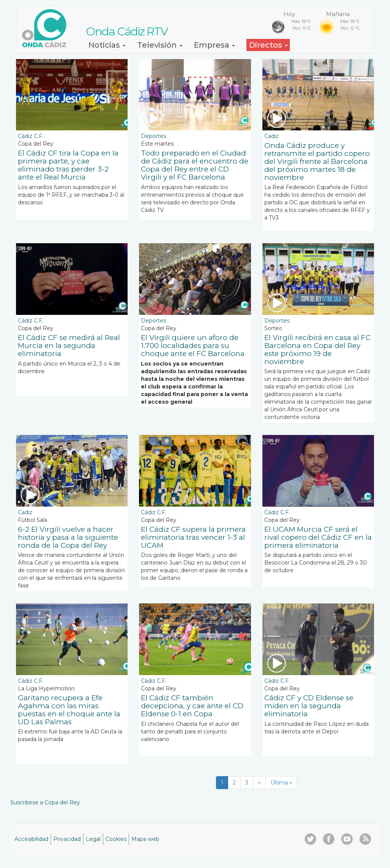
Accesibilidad (31, 839)
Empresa (214, 45)
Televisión (160, 45)
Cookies (116, 839)
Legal (93, 839)
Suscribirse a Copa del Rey (45, 802)
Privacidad (67, 839)
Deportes (153, 136)
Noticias (107, 45)
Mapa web (145, 839)
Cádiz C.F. (31, 136)
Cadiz (272, 136)
